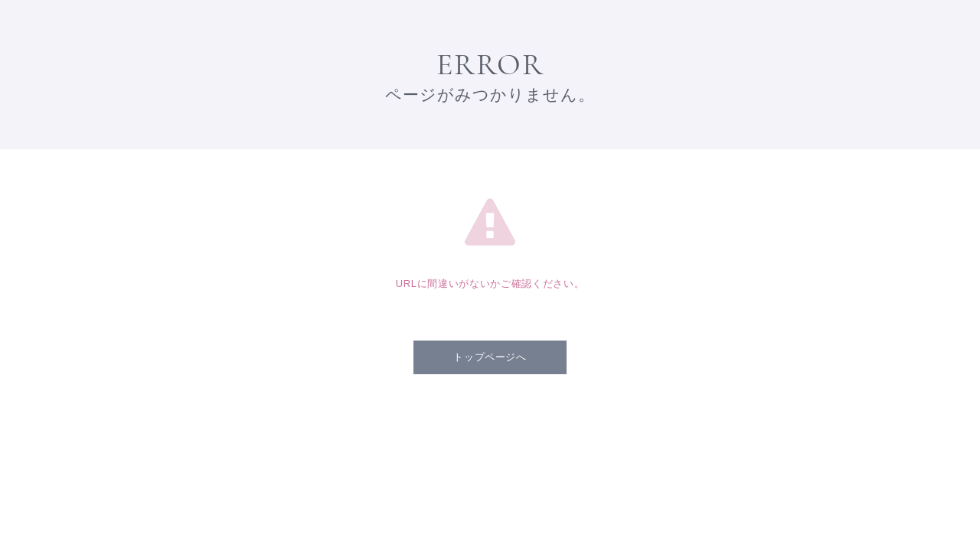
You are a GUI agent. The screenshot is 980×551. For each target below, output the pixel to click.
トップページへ (490, 357)
